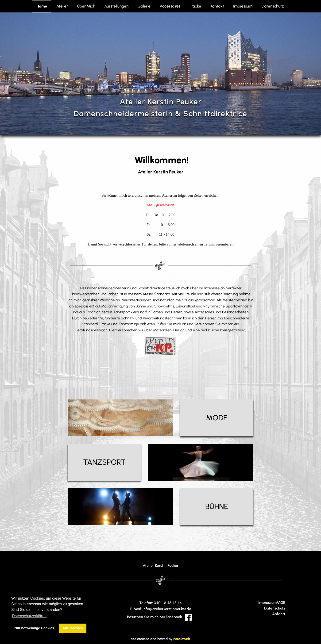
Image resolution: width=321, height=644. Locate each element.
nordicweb (182, 639)
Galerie (144, 6)
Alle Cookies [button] (73, 628)
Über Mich (86, 6)
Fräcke (195, 6)
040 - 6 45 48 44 (168, 603)
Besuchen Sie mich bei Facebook (159, 617)
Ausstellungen (116, 6)
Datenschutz (273, 6)
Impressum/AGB (272, 603)
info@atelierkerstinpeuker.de (167, 609)
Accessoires (170, 6)
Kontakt (217, 6)
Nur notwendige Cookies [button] (34, 628)
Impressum (243, 6)
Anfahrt (279, 614)
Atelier (62, 6)
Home (42, 6)
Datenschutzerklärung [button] (30, 616)
